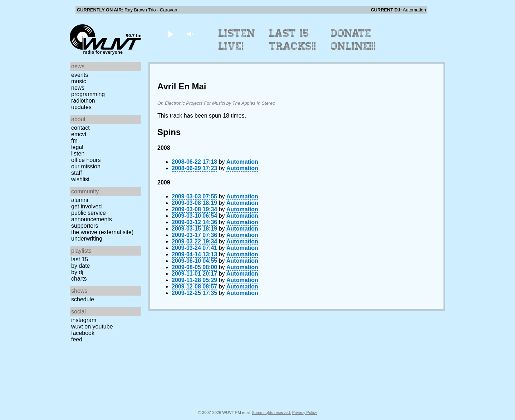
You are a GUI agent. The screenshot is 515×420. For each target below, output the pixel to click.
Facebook (83, 333)
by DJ (77, 272)
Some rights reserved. (271, 412)
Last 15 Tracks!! (293, 40)
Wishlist (80, 179)
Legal (77, 147)
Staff (77, 173)
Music (79, 81)
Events (80, 75)
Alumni (80, 200)
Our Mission (86, 166)
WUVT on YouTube (92, 327)
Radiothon (83, 101)
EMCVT (79, 134)
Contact (80, 128)
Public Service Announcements (92, 216)
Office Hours (86, 160)
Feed (77, 339)
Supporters (85, 226)
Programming (88, 94)
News (78, 88)
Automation (242, 162)
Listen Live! (237, 40)
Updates (81, 107)
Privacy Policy (305, 412)
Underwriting (87, 239)
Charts (79, 279)
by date (80, 266)
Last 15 (80, 259)
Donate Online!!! (353, 40)
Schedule (83, 299)
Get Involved (86, 206)
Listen (78, 154)
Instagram (84, 320)
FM (74, 141)
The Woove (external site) (102, 232)
